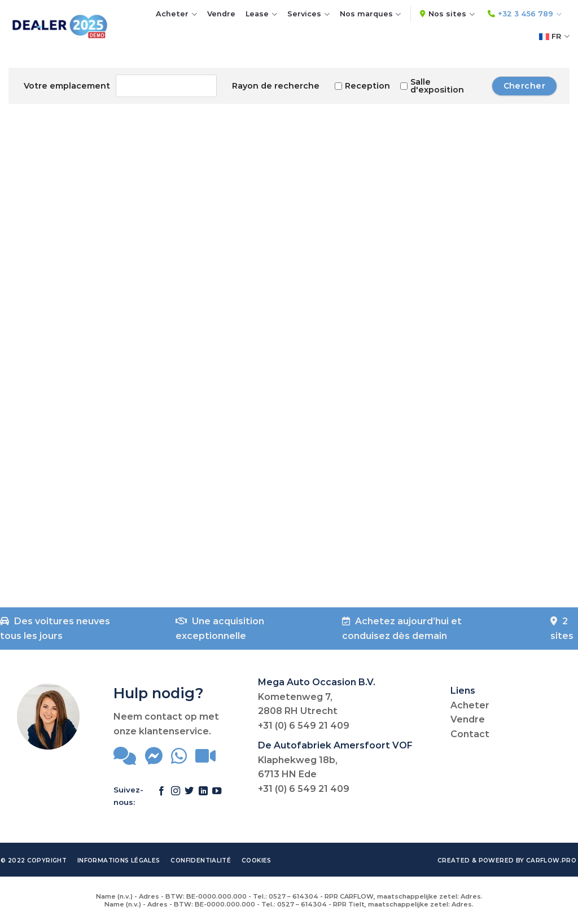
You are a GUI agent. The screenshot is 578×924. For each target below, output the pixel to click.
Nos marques (371, 14)
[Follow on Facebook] (161, 796)
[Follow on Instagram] (176, 796)
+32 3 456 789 (525, 14)
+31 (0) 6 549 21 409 (304, 726)
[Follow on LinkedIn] (203, 796)
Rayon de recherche (276, 86)
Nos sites (447, 14)
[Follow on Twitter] (189, 796)
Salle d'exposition (432, 86)
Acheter (176, 14)
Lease (261, 14)
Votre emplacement (67, 86)
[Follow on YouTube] (217, 796)
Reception (362, 86)
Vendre (221, 14)
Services (308, 14)
